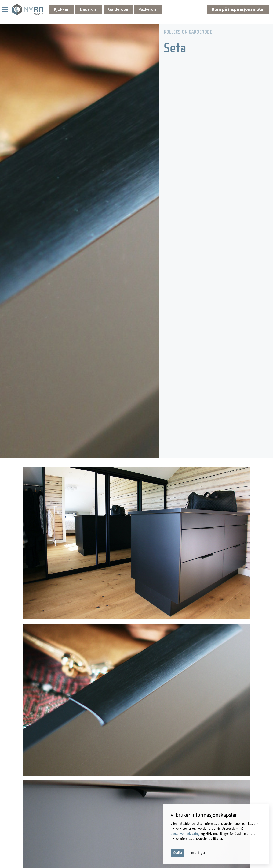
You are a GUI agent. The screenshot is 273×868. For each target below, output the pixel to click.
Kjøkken (62, 9)
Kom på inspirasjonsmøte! (238, 9)
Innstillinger (197, 853)
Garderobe (118, 9)
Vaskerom (148, 9)
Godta (178, 853)
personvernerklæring (185, 834)
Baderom (89, 9)
